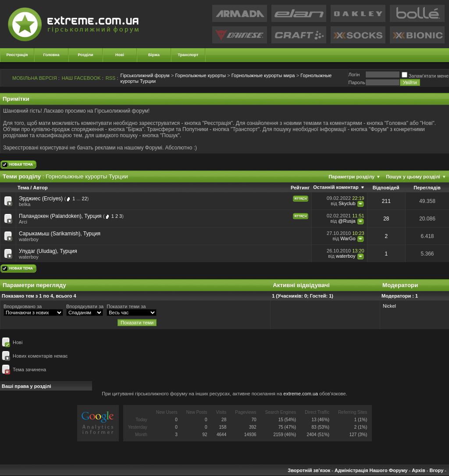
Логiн (354, 75)
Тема (23, 188)
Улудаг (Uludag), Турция (48, 251)
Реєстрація (17, 55)
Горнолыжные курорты (200, 75)
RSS (111, 78)
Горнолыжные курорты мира (263, 75)
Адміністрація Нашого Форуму (371, 470)
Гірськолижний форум (145, 75)
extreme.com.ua (301, 394)
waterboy (29, 239)
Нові (120, 55)
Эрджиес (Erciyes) (41, 199)
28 (386, 219)
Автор (40, 188)
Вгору (436, 470)
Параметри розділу (351, 177)
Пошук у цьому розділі (413, 177)
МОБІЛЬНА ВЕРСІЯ (35, 78)
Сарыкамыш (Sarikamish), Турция (60, 234)
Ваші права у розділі (27, 386)
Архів (418, 470)
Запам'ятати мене (425, 76)
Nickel (389, 306)
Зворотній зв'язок (309, 470)
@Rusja (347, 221)
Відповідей (386, 188)
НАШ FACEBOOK (81, 78)
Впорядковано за (23, 306)
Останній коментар (336, 187)
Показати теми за (126, 306)
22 (85, 199)
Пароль (356, 82)
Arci (23, 222)
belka (25, 204)
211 (386, 201)
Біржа (154, 55)
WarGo (348, 238)
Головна (52, 55)
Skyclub (347, 203)
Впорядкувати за (85, 306)
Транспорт (188, 55)
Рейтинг (300, 188)
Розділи (85, 55)
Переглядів (427, 188)
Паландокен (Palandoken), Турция (60, 216)
